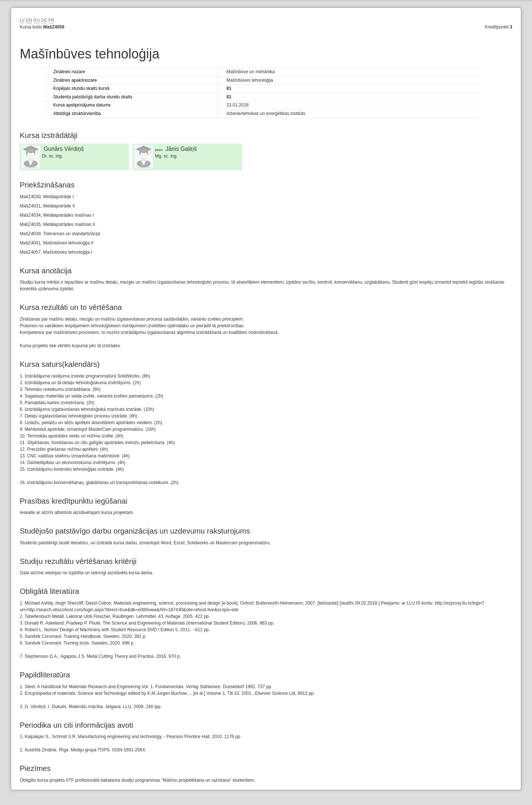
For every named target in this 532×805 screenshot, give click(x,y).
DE (44, 20)
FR (51, 20)
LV (22, 20)
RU (37, 20)
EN (29, 20)
